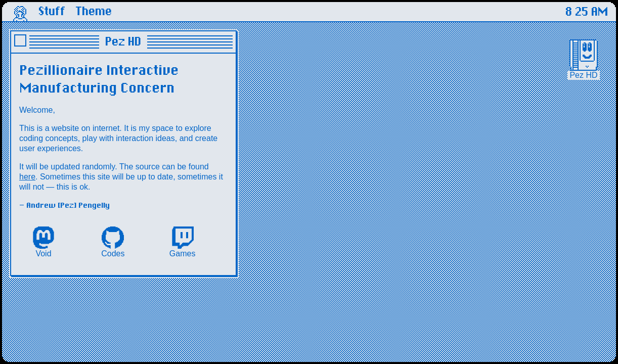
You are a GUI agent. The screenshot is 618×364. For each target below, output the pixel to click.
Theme (94, 11)
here (27, 177)
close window (20, 40)
